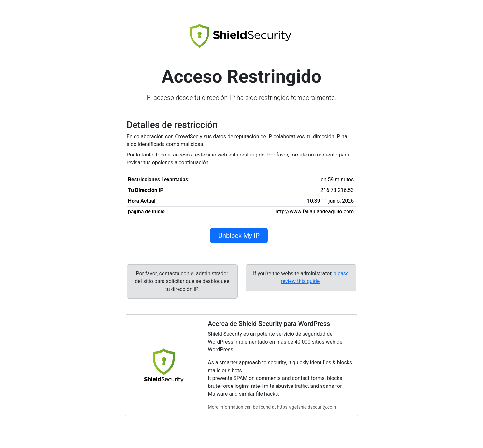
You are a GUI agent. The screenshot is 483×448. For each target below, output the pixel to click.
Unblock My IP (239, 236)
